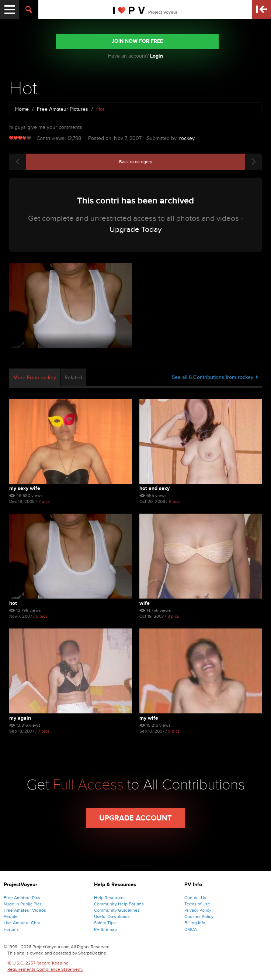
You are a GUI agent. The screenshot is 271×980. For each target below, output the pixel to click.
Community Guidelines (117, 910)
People (11, 916)
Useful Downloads (112, 916)
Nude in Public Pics (23, 904)
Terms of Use (197, 904)
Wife (145, 603)
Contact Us (195, 898)
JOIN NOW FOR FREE (137, 41)
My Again (20, 718)
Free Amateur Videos (25, 910)
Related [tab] (73, 378)
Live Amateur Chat (22, 923)
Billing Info (195, 923)
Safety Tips (105, 923)
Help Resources (110, 898)
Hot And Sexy (154, 488)
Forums (11, 929)
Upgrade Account (135, 818)
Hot (13, 603)
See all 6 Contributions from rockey (215, 377)
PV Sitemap (105, 929)
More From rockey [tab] (35, 378)
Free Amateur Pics (22, 898)
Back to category (136, 162)
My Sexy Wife (25, 488)
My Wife (149, 718)
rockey (187, 138)
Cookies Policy (199, 916)
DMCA (191, 929)
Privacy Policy (198, 910)
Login (157, 56)
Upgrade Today (135, 229)
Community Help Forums (119, 904)
